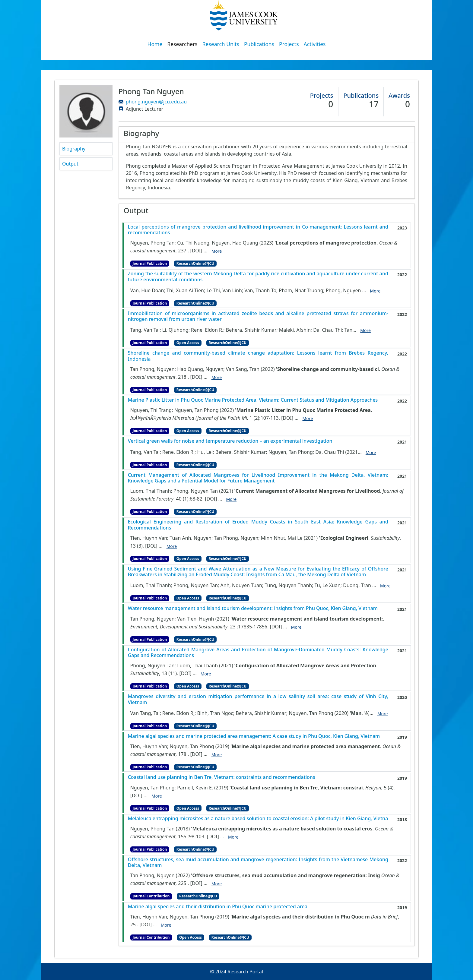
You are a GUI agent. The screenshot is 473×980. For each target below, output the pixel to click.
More (217, 251)
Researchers (182, 44)
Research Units (221, 44)
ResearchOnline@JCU (195, 263)
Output (70, 164)
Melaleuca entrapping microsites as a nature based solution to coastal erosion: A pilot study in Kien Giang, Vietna (258, 819)
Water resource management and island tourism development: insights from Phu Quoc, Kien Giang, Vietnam (253, 608)
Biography (74, 149)
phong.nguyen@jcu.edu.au (156, 102)
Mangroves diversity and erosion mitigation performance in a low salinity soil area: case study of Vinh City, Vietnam (258, 699)
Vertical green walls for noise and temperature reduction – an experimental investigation (230, 441)
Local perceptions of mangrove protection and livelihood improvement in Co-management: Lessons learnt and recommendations (258, 230)
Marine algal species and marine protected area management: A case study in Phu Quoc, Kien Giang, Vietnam (254, 736)
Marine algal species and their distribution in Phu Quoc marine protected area (218, 907)
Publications (259, 44)
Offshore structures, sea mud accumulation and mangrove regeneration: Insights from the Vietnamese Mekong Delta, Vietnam (258, 862)
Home (155, 44)
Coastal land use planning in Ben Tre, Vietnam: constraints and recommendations (222, 777)
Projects (289, 44)
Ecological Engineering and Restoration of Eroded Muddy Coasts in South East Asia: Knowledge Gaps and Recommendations (258, 525)
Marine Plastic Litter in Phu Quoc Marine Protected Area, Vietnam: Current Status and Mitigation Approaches (253, 400)
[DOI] (196, 251)
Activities (315, 44)
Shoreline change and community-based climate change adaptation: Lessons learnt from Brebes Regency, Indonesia (258, 356)
